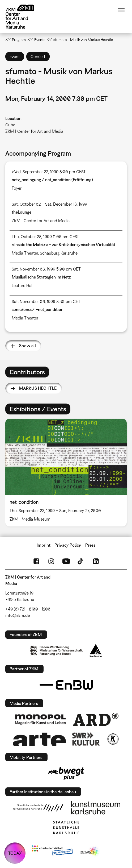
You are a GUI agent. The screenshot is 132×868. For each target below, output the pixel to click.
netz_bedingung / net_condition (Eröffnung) (52, 180)
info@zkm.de (18, 615)
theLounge (22, 212)
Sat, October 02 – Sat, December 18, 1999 (49, 204)
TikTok (81, 561)
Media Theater (25, 253)
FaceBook (36, 561)
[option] (66, 473)
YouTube (66, 561)
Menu (121, 10)
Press (90, 545)
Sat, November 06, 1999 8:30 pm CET (46, 301)
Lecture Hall (23, 285)
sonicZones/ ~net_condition (38, 309)
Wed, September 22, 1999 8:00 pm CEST (49, 172)
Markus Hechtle (38, 388)
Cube (10, 125)
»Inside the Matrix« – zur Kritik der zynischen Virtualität (63, 244)
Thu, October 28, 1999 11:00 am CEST (45, 236)
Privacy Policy (68, 545)
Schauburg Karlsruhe (59, 253)
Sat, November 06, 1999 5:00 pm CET (46, 269)
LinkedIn (96, 561)
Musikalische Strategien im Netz (41, 277)
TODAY (15, 853)
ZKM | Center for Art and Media (34, 131)
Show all (27, 346)
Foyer (17, 188)
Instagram (51, 561)
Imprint (44, 545)
